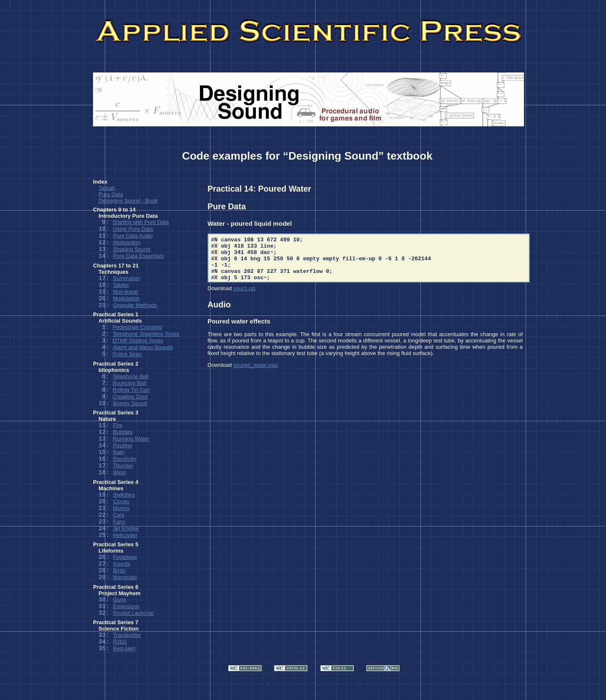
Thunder (123, 466)
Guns (119, 600)
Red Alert (124, 648)
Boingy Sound (130, 403)
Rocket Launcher (133, 613)
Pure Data (111, 194)
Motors (121, 508)
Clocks (121, 501)
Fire (117, 425)
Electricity (125, 459)
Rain (118, 452)
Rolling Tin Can (131, 390)
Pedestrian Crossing (137, 327)
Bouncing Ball (130, 383)
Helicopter (125, 535)
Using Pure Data (133, 229)
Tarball (106, 188)
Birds (119, 570)
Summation (127, 278)
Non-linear (125, 292)
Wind (119, 472)
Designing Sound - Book (128, 201)
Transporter (127, 635)
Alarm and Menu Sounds (143, 347)
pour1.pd (244, 288)
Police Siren (127, 354)
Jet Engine (126, 528)
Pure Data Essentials (138, 256)
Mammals (125, 577)
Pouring (122, 445)
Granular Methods (135, 305)
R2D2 (120, 642)
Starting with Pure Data (141, 222)
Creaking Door (130, 397)
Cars (118, 515)
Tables (121, 285)
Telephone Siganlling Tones (146, 334)
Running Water (131, 439)
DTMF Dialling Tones (138, 341)
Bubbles (123, 432)
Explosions (126, 606)
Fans (119, 522)
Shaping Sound (132, 249)
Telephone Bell (131, 376)
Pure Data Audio (133, 236)
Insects (121, 564)
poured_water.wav (255, 365)
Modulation (126, 298)
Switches (124, 495)
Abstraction (126, 242)
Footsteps (125, 557)
